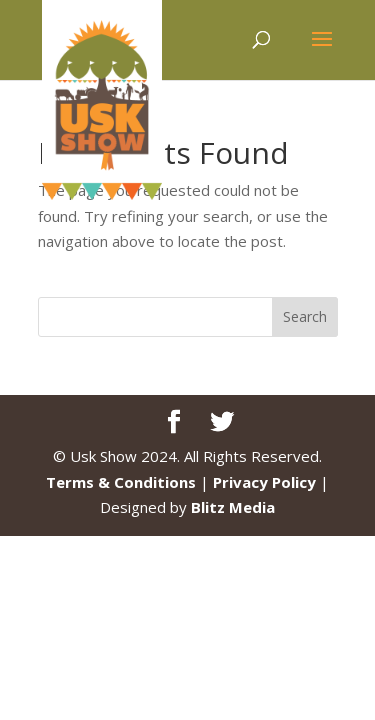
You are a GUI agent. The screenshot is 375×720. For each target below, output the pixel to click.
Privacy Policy (264, 482)
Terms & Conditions (121, 482)
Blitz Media (233, 507)
